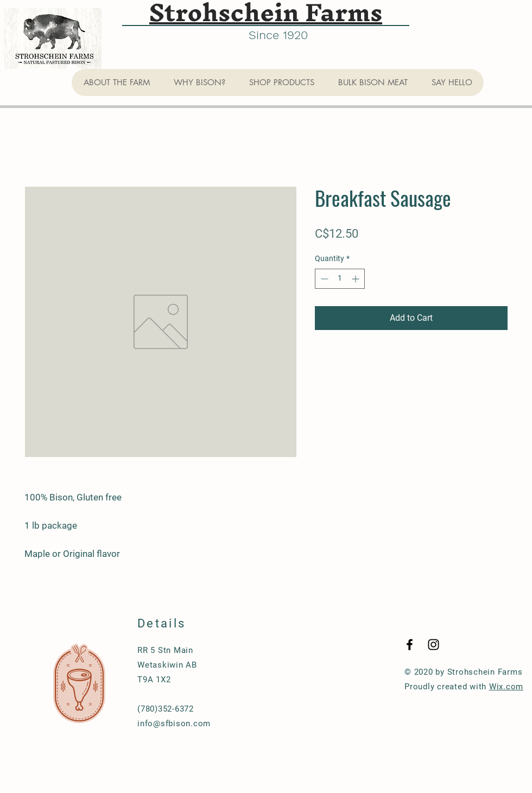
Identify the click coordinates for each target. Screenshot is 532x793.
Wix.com (506, 687)
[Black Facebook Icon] (410, 645)
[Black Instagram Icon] (433, 645)
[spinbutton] (340, 279)
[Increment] (356, 279)
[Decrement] (323, 279)
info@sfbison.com (174, 724)
